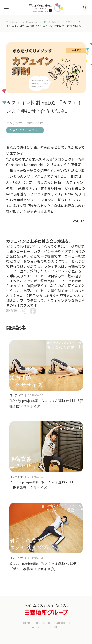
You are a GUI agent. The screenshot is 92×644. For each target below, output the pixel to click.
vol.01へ (79, 221)
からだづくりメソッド (62, 22)
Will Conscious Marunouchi (24, 22)
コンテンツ (14, 123)
